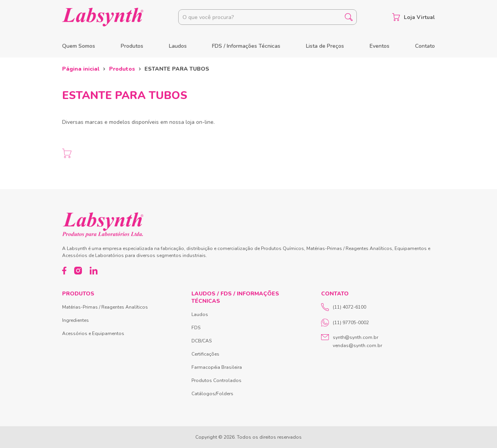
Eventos (380, 46)
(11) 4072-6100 (344, 307)
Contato (425, 46)
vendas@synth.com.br (357, 346)
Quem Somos (79, 46)
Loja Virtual (414, 17)
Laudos (178, 46)
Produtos (132, 46)
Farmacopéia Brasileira (217, 367)
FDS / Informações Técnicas (246, 46)
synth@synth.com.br (355, 337)
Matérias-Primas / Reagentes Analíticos (105, 307)
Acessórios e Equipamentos (93, 333)
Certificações (205, 354)
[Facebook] (64, 271)
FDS (196, 328)
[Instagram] (78, 271)
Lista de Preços (325, 46)
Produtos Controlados (216, 380)
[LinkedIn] (94, 271)
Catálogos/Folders (212, 394)
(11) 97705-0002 (345, 323)
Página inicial (81, 69)
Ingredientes (76, 320)
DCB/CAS (202, 341)
